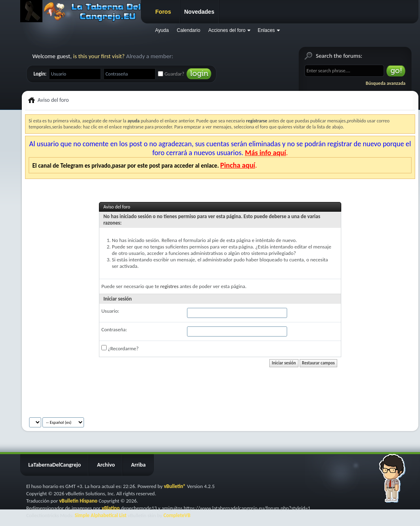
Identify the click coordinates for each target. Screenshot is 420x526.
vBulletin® (175, 486)
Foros (163, 12)
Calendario (189, 30)
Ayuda (162, 30)
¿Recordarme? (120, 348)
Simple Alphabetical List (101, 515)
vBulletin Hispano (78, 501)
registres (169, 286)
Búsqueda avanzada (386, 83)
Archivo (106, 465)
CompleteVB (177, 515)
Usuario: (110, 311)
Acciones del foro (227, 30)
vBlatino (111, 508)
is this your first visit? (99, 56)
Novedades (199, 12)
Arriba (138, 465)
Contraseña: (114, 329)
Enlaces (266, 30)
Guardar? (171, 74)
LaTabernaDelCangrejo (55, 465)
